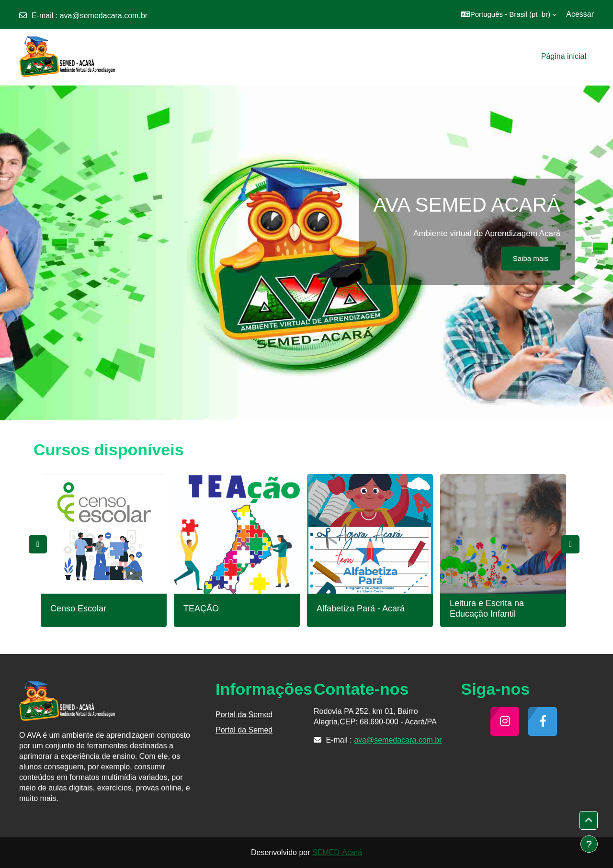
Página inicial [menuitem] (564, 56)
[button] (509, 14)
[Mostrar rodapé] (589, 844)
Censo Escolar (78, 609)
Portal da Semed (244, 715)
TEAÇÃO (201, 609)
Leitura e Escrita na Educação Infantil (487, 609)
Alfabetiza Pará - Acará (361, 609)
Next (570, 544)
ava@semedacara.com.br (104, 16)
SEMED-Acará (337, 852)
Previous (38, 544)
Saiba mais (531, 258)
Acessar (580, 14)
